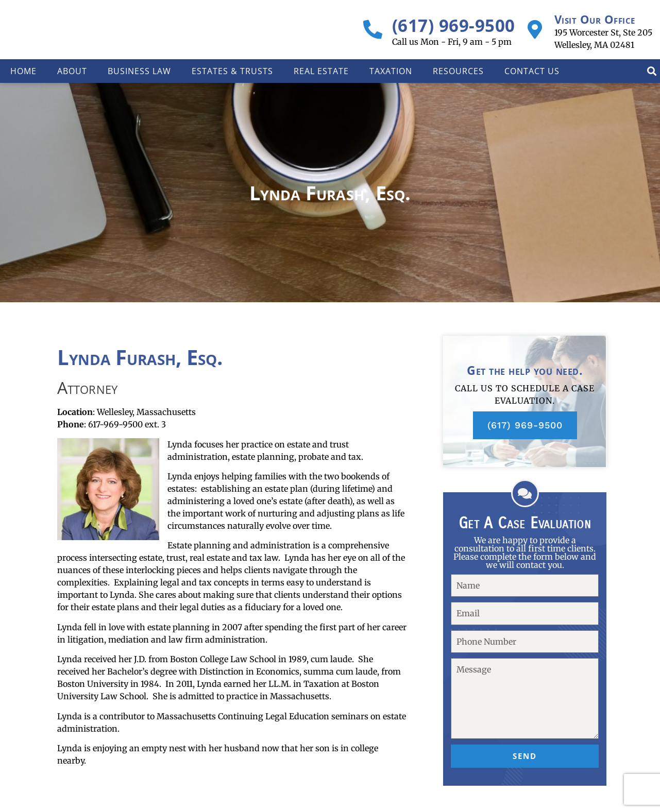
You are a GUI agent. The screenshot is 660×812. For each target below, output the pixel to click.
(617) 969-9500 (454, 25)
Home (23, 71)
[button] (651, 71)
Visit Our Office (595, 19)
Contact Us (532, 71)
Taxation (391, 71)
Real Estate (321, 71)
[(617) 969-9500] (373, 30)
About (72, 71)
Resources (458, 71)
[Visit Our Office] (535, 30)
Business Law (139, 71)
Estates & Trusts (232, 71)
